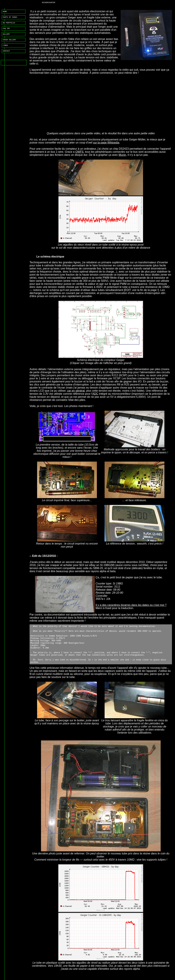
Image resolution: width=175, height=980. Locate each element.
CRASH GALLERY (9, 43)
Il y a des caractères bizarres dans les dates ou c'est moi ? (131, 605)
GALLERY (6, 37)
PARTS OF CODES (10, 18)
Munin (122, 155)
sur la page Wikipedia (106, 143)
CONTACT (6, 55)
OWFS (79, 152)
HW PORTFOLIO (9, 24)
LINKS (5, 49)
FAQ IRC (6, 30)
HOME (5, 12)
